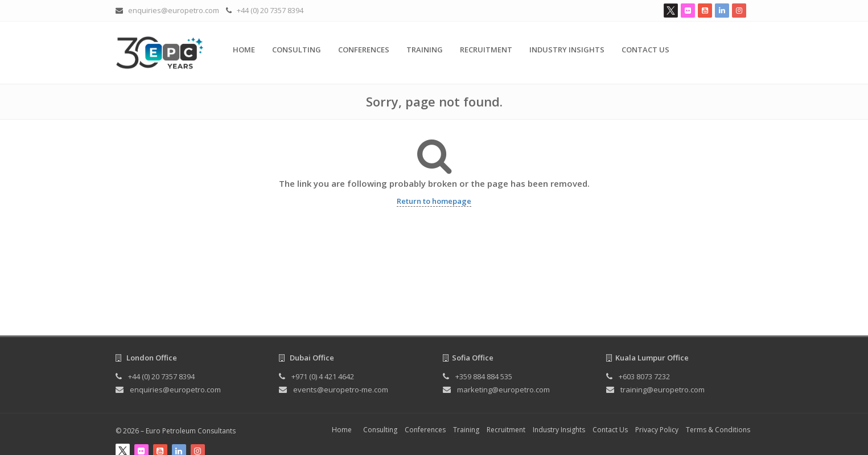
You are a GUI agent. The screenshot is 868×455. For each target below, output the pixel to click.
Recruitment (486, 50)
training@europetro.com (663, 390)
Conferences (364, 50)
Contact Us (645, 50)
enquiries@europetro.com (174, 10)
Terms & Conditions (718, 430)
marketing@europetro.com (503, 390)
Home (244, 50)
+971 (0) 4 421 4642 (323, 376)
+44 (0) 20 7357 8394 (270, 10)
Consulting (297, 50)
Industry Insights (567, 50)
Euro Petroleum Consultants (191, 431)
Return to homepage (434, 201)
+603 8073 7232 (644, 376)
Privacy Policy (657, 430)
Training (425, 50)
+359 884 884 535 (484, 376)
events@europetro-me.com (341, 390)
